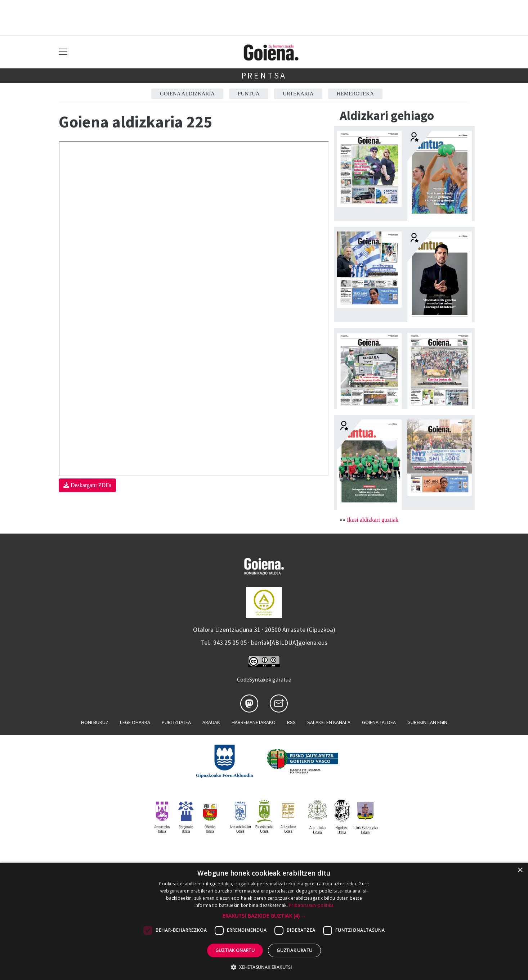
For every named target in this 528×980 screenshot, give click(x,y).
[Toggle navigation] (63, 52)
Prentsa (264, 75)
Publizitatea (176, 722)
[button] (264, 916)
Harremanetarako (254, 722)
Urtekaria (298, 94)
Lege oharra (135, 722)
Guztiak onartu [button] (235, 950)
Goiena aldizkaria (187, 94)
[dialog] (264, 921)
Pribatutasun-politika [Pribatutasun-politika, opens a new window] (311, 905)
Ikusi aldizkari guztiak (373, 520)
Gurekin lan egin (427, 722)
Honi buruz (95, 722)
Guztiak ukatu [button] (294, 950)
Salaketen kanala (329, 722)
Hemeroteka (355, 94)
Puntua (249, 94)
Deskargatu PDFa (87, 485)
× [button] (520, 870)
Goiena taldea (379, 722)
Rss (291, 722)
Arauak (211, 722)
